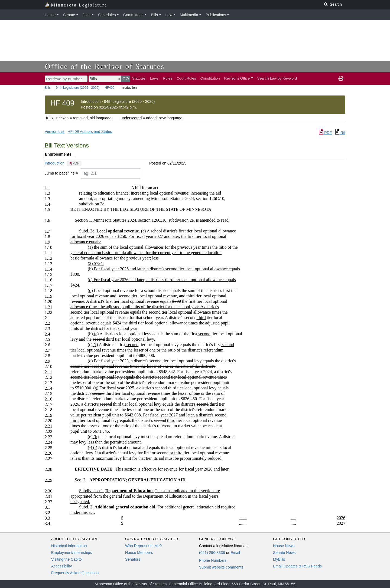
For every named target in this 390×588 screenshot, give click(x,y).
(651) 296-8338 (212, 553)
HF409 (109, 88)
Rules (168, 78)
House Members (139, 553)
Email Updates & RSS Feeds (297, 566)
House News (284, 546)
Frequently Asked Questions (75, 573)
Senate (69, 15)
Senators (133, 559)
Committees (133, 15)
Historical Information (69, 546)
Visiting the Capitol (67, 559)
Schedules (107, 15)
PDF (325, 133)
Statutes (139, 78)
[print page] (341, 78)
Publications (216, 15)
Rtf (340, 133)
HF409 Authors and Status (90, 132)
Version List (54, 132)
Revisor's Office (237, 78)
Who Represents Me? (143, 546)
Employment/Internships (71, 553)
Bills (154, 15)
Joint (87, 15)
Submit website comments (221, 567)
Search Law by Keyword (277, 78)
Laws (154, 78)
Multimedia (189, 15)
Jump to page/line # (61, 173)
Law (169, 15)
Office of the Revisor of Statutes (105, 66)
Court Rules (186, 78)
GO (126, 79)
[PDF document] (74, 163)
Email (235, 553)
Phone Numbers (213, 560)
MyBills (279, 559)
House (50, 15)
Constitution (210, 78)
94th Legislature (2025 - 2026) (78, 88)
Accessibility (61, 566)
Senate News (284, 553)
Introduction (55, 163)
